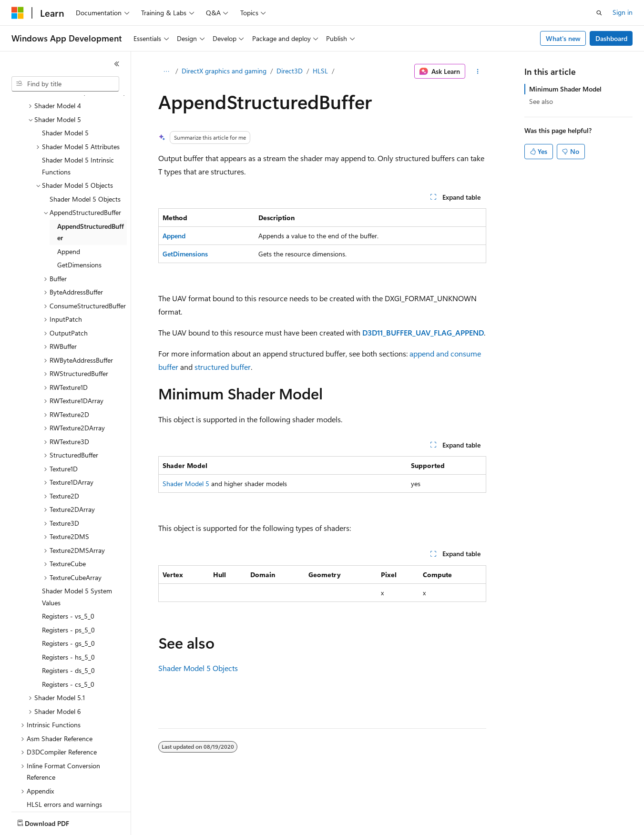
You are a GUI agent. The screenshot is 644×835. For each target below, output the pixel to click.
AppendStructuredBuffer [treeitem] (91, 176)
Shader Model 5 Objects (198, 668)
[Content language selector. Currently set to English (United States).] (55, 821)
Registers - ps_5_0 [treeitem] (68, 574)
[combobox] (65, 84)
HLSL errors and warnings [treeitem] (64, 748)
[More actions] (477, 71)
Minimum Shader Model (565, 89)
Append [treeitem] (69, 196)
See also (541, 101)
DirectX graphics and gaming (224, 71)
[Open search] (599, 13)
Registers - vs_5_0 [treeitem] (68, 560)
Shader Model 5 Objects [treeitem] (85, 143)
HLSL (320, 71)
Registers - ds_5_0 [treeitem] (68, 615)
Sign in (623, 12)
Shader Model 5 (186, 484)
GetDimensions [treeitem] (79, 209)
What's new (563, 38)
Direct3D (290, 71)
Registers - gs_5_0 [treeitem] (68, 587)
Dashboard (611, 38)
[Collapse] (117, 64)
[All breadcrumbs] (167, 71)
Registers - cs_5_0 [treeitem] (68, 628)
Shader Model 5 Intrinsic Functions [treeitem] (78, 110)
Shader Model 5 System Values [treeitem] (77, 541)
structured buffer (223, 367)
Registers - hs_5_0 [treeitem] (68, 601)
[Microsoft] (18, 13)
